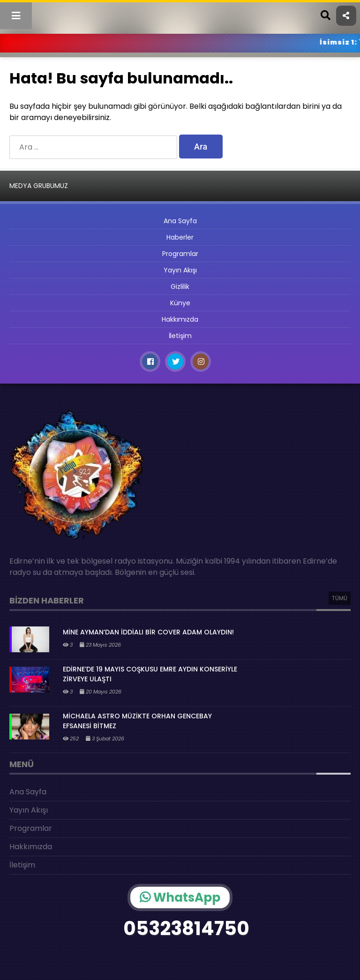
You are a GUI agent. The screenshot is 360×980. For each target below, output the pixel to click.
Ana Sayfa (180, 221)
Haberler (180, 237)
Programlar (180, 254)
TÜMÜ (340, 598)
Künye (180, 303)
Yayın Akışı (180, 270)
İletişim (180, 336)
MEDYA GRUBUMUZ (39, 186)
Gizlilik (180, 286)
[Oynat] (341, 962)
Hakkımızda (180, 319)
